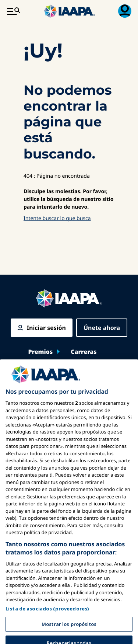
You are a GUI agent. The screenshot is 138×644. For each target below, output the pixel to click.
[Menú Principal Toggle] (13, 11)
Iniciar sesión (46, 328)
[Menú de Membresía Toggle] (125, 11)
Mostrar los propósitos (69, 631)
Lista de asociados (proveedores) (47, 616)
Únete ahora (102, 328)
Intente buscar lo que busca (57, 218)
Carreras (84, 352)
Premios (40, 352)
